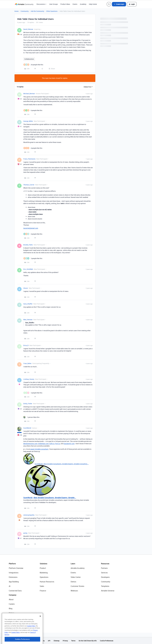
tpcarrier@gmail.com (31, 228)
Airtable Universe (108, 591)
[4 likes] (33, 148)
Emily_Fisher (28, 404)
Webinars (74, 591)
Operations (44, 577)
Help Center (93, 4)
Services (104, 573)
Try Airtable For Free (17, 622)
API (49, 641)
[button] (119, 4)
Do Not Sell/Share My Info (88, 641)
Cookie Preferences (107, 641)
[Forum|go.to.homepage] (24, 4)
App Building (14, 582)
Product (43, 568)
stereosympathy (29, 515)
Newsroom (13, 617)
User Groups (54, 4)
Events (75, 4)
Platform (12, 564)
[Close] (40, 627)
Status (11, 613)
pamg (25, 533)
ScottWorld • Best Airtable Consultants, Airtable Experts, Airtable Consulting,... (62, 464)
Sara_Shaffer (28, 304)
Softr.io (52, 444)
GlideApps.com (43, 444)
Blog (11, 608)
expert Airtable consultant (39, 449)
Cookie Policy (31, 637)
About (11, 599)
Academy (83, 4)
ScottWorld (27, 428)
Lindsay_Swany (29, 379)
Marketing (44, 573)
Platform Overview (16, 568)
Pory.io (58, 444)
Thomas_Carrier (29, 185)
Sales (42, 586)
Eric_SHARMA (28, 269)
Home (16, 11)
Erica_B (26, 345)
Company (13, 595)
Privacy (65, 641)
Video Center (76, 577)
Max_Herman (28, 320)
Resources (105, 564)
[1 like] (31, 417)
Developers (105, 577)
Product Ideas (65, 4)
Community (25, 11)
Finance (43, 591)
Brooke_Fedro (28, 245)
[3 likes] (33, 258)
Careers (12, 604)
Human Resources (47, 582)
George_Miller (28, 121)
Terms (73, 641)
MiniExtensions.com (30, 444)
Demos (73, 582)
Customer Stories (77, 586)
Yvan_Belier (27, 363)
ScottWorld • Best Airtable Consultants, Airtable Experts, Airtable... (50, 498)
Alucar (26, 288)
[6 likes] (33, 110)
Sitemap (57, 641)
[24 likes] (33, 65)
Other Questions (52, 11)
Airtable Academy (78, 568)
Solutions (43, 564)
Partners (104, 568)
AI (10, 586)
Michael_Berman (29, 94)
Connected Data (15, 591)
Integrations (14, 573)
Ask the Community (37, 11)
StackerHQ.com (69, 444)
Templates (105, 586)
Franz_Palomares (29, 159)
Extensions (13, 577)
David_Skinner (28, 29)
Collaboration (29, 59)
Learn (73, 564)
